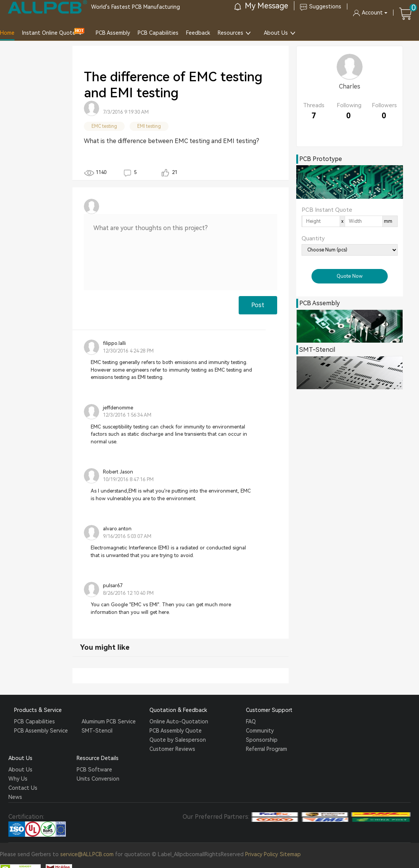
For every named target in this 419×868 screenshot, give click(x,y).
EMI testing (149, 126)
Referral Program (266, 749)
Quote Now (350, 276)
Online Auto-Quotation (179, 721)
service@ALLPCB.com (87, 854)
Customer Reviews (172, 749)
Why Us (18, 779)
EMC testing (104, 126)
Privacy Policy (262, 854)
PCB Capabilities (158, 33)
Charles (350, 86)
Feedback (198, 33)
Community (260, 731)
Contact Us (23, 788)
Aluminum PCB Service (109, 721)
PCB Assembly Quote (176, 731)
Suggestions (321, 6)
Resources (230, 33)
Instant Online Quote (49, 33)
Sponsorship (262, 740)
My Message (261, 6)
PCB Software (94, 770)
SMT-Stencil (97, 731)
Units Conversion (98, 779)
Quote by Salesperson (178, 740)
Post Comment (258, 308)
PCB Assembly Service (41, 731)
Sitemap (290, 854)
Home (7, 33)
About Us (276, 33)
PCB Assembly (113, 33)
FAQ (251, 721)
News (15, 797)
